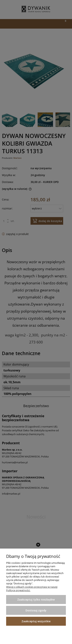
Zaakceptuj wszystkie (36, 621)
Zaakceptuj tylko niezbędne (36, 599)
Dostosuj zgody (36, 610)
